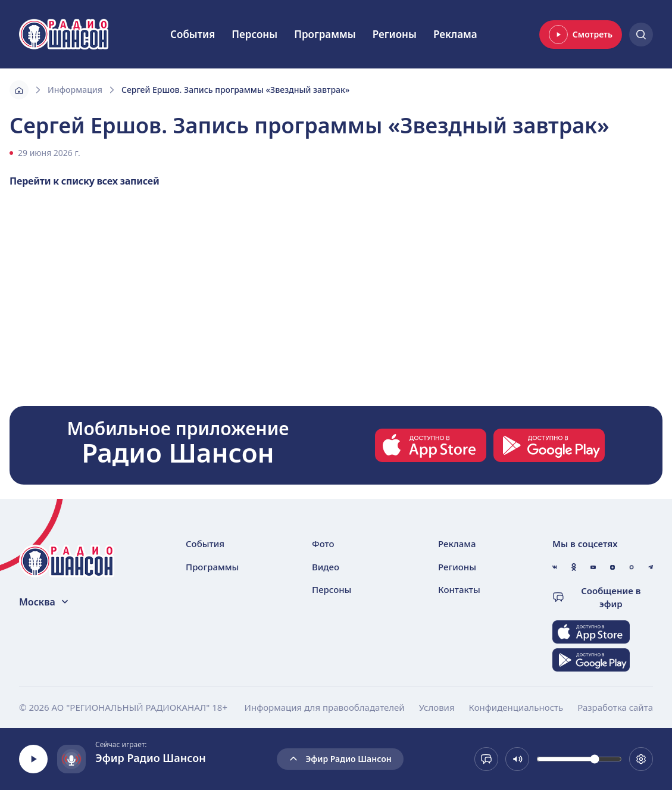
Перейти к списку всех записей (85, 181)
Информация (75, 90)
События (193, 34)
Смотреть (581, 35)
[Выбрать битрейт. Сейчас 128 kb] (641, 759)
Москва (44, 602)
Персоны (254, 34)
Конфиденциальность (516, 707)
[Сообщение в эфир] (486, 759)
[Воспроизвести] (33, 759)
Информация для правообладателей (325, 707)
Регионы (395, 34)
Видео (326, 567)
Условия (437, 707)
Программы (325, 34)
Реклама (455, 34)
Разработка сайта (615, 707)
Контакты (459, 589)
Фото (323, 544)
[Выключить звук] (517, 759)
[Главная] (19, 90)
